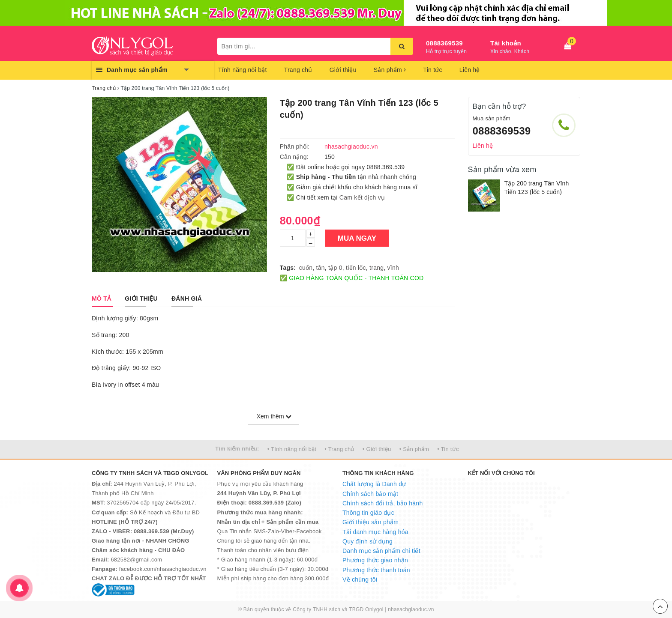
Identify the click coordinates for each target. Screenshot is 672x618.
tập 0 (335, 268)
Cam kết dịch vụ (362, 197)
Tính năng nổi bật (243, 70)
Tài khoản (506, 43)
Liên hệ (470, 70)
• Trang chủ (339, 449)
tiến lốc (356, 268)
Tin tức (432, 70)
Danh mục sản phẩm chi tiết (381, 551)
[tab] (101, 299)
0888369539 (444, 43)
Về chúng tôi (360, 579)
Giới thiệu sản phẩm (370, 522)
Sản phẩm (390, 70)
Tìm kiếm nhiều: (237, 449)
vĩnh (393, 268)
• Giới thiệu (377, 449)
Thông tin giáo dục (368, 513)
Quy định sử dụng (367, 541)
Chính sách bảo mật (370, 494)
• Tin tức (448, 449)
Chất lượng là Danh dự (374, 484)
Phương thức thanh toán (376, 570)
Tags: (288, 268)
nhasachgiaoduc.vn (411, 609)
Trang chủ (298, 70)
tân (321, 268)
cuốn (306, 268)
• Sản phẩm (414, 449)
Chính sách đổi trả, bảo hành (382, 503)
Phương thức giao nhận (375, 560)
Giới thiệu (343, 70)
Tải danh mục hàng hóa (375, 532)
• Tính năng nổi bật (292, 449)
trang (376, 268)
